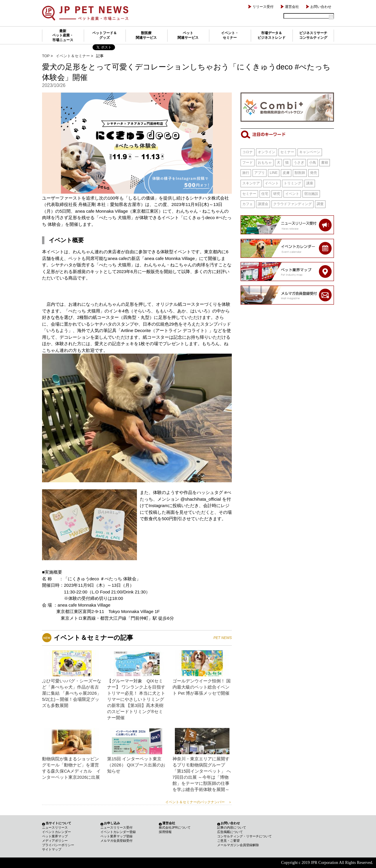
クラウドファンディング (293, 204)
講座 (310, 183)
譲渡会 (263, 204)
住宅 (265, 194)
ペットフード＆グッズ (105, 35)
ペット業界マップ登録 (116, 836)
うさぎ (299, 163)
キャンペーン (310, 152)
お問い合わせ (321, 7)
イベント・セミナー (230, 35)
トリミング (293, 183)
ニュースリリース (55, 827)
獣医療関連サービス (146, 35)
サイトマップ (52, 849)
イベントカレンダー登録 (118, 832)
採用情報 (165, 832)
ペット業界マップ (55, 836)
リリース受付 (263, 7)
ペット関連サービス (188, 35)
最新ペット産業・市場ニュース (63, 35)
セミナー (287, 152)
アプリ (260, 173)
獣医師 (300, 173)
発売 (314, 173)
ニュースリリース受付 (116, 827)
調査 (320, 204)
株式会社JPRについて (175, 827)
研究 (277, 194)
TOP (46, 56)
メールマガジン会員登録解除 (238, 845)
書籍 (325, 163)
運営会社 (292, 7)
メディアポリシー (55, 841)
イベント (272, 183)
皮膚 (286, 173)
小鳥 (313, 163)
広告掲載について (230, 832)
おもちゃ (265, 163)
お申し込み (112, 823)
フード (248, 163)
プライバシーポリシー (58, 845)
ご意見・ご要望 (228, 841)
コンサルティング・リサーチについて (244, 836)
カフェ (248, 204)
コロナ (248, 152)
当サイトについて (58, 823)
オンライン (267, 152)
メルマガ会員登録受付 (116, 841)
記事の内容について (232, 827)
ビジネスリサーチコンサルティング (313, 35)
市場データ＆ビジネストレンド (271, 35)
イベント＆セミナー (73, 56)
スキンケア (251, 183)
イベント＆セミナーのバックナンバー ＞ (199, 802)
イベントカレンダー (56, 832)
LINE (274, 173)
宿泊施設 (311, 194)
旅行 (246, 173)
